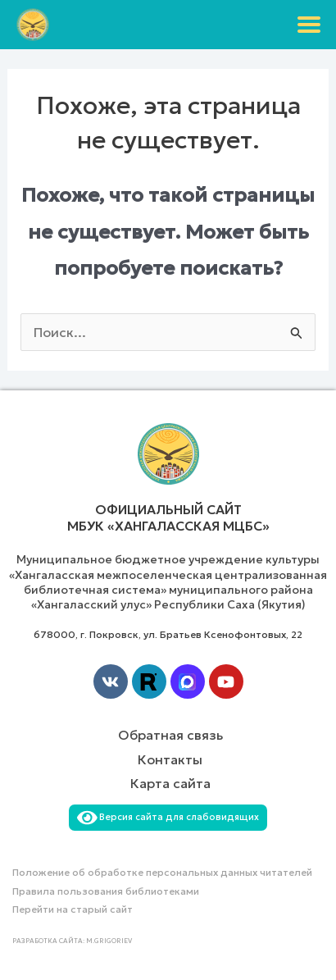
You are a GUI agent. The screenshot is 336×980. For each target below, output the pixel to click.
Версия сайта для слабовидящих (168, 817)
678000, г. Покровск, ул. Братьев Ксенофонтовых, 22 (168, 634)
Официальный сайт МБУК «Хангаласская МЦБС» (168, 518)
